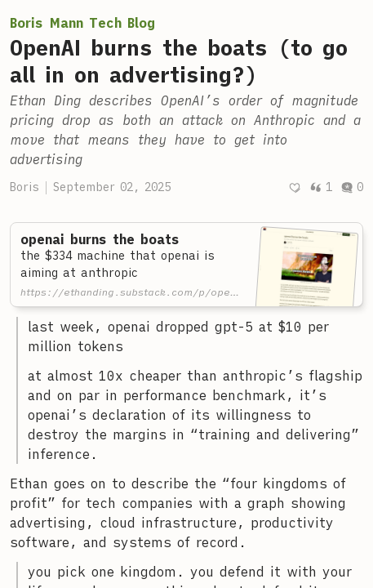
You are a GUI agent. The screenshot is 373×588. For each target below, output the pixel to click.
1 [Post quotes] (321, 187)
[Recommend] (295, 187)
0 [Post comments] (352, 187)
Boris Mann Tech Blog (82, 23)
